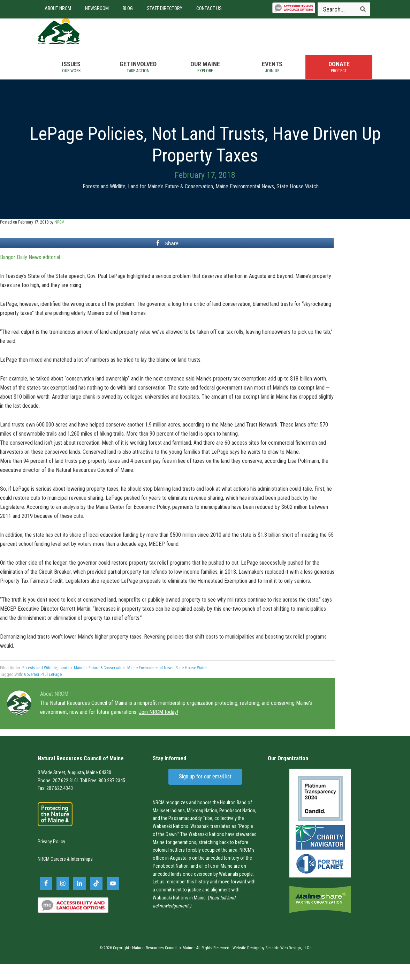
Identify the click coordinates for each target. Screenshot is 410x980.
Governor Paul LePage (43, 691)
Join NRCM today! (158, 728)
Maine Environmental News (245, 202)
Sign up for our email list (205, 793)
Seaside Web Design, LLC (287, 964)
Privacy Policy (51, 858)
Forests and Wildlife (104, 202)
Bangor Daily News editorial (30, 273)
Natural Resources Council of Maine (76, 39)
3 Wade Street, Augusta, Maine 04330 (74, 789)
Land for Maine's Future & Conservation (170, 202)
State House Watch (298, 202)
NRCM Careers (52, 875)
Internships (82, 875)
